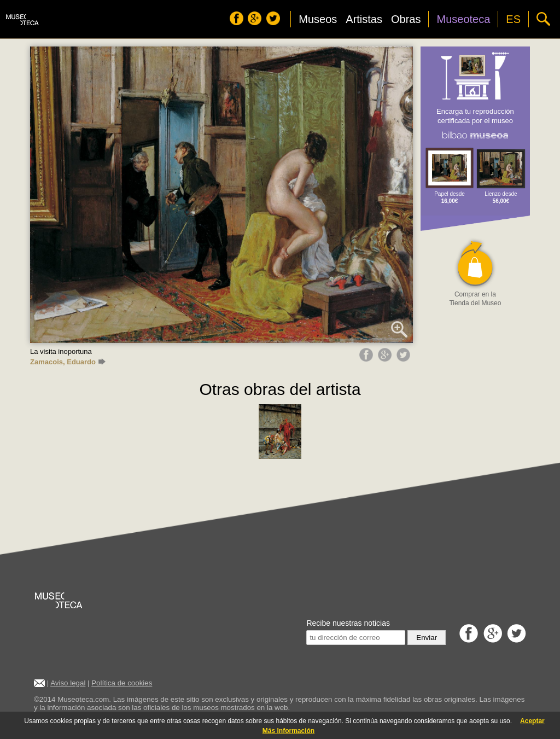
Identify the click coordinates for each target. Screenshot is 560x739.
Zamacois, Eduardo (68, 362)
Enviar (427, 638)
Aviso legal (68, 683)
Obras (406, 19)
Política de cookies (122, 683)
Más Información (288, 731)
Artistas (364, 19)
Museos (318, 19)
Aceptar (532, 721)
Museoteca (463, 19)
